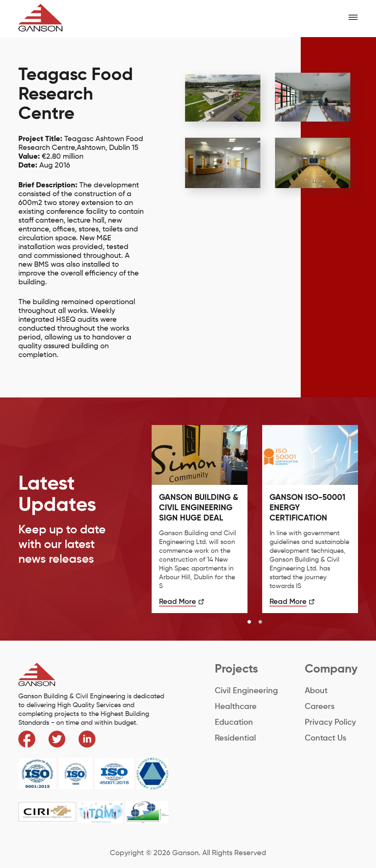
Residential (235, 738)
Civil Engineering (246, 690)
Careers (320, 706)
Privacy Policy (330, 722)
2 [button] (260, 622)
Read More (178, 601)
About (316, 690)
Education (234, 722)
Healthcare (236, 706)
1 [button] (249, 622)
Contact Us (326, 738)
